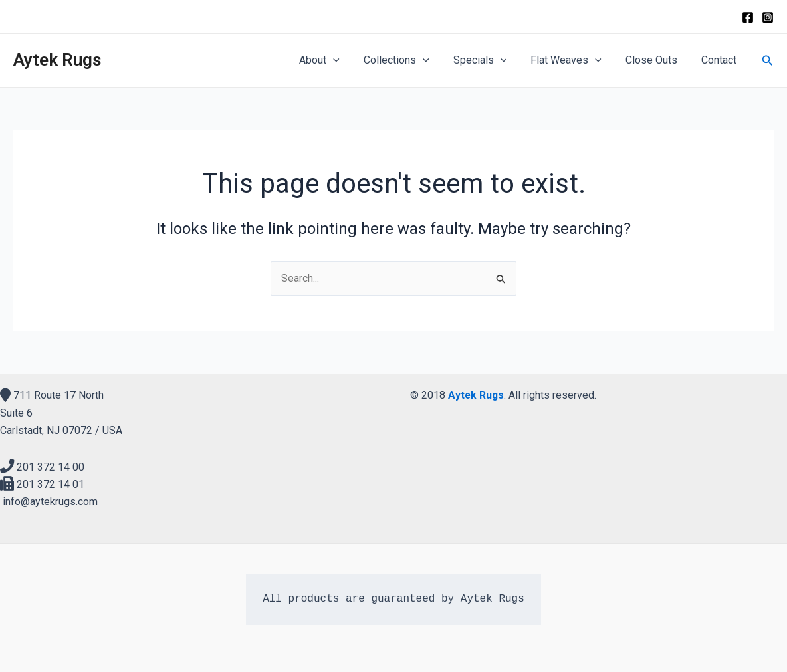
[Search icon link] (768, 61)
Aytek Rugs (57, 60)
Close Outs (655, 60)
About (334, 60)
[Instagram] (768, 17)
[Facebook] (748, 17)
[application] (348, 60)
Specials (490, 60)
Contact (720, 60)
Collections (408, 60)
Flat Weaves (573, 60)
